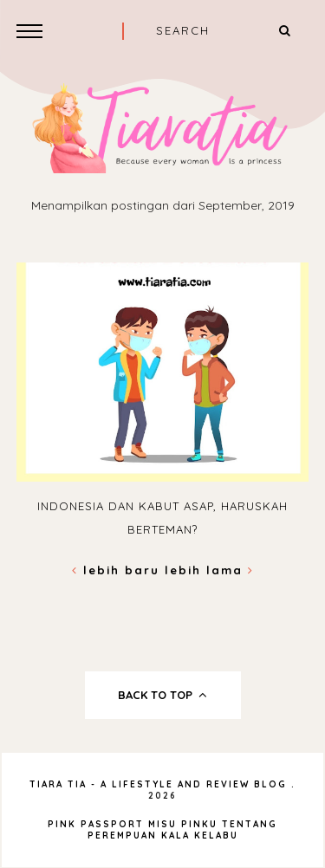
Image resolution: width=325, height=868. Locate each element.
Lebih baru (118, 570)
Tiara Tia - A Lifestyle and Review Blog (158, 784)
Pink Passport (98, 824)
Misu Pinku (183, 824)
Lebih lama (209, 570)
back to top (162, 695)
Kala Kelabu (200, 836)
